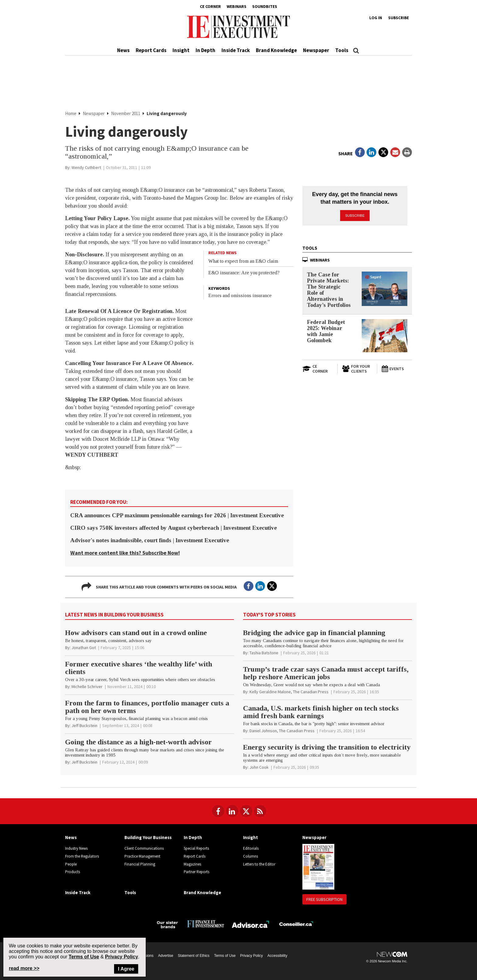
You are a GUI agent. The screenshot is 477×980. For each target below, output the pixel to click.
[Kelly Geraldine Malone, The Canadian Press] (289, 692)
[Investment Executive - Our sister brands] (167, 924)
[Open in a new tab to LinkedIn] (371, 152)
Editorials (251, 848)
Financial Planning (140, 864)
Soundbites (265, 6)
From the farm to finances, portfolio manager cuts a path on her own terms (147, 707)
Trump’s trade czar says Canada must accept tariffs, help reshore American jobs (326, 673)
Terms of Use (225, 956)
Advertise (166, 956)
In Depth (205, 50)
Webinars (237, 6)
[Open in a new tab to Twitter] (383, 152)
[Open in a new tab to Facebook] (360, 152)
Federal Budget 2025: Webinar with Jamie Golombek (326, 331)
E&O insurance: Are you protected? (244, 273)
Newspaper (316, 50)
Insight (181, 50)
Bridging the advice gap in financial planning (314, 633)
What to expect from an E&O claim (243, 261)
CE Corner (210, 6)
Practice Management (142, 856)
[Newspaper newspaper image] (318, 867)
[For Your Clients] (357, 369)
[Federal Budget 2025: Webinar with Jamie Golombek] (385, 335)
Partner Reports (197, 872)
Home (71, 113)
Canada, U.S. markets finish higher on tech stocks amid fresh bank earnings (321, 712)
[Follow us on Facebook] (218, 811)
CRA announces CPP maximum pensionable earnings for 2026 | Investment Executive (177, 515)
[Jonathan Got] (84, 648)
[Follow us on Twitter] (246, 811)
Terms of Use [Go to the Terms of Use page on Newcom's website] (84, 957)
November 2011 (126, 113)
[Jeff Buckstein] (84, 725)
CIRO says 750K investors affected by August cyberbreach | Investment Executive (174, 528)
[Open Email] (395, 152)
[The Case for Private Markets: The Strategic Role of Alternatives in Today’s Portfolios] (385, 289)
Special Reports (196, 848)
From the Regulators (82, 856)
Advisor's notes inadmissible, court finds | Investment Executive (150, 540)
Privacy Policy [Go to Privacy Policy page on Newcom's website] (122, 957)
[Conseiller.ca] (296, 924)
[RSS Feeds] (260, 811)
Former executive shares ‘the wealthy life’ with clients (139, 668)
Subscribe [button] (355, 216)
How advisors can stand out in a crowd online (136, 633)
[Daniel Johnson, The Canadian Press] (282, 731)
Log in (376, 18)
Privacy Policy (251, 956)
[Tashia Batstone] (264, 653)
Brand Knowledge (276, 50)
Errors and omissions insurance (240, 295)
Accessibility (277, 956)
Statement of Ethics (194, 956)
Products (73, 872)
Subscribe (399, 18)
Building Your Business (148, 837)
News (123, 50)
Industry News (76, 848)
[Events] (397, 369)
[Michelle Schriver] (87, 687)
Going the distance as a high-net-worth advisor (138, 742)
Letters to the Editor (259, 864)
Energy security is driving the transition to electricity (327, 747)
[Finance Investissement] (205, 924)
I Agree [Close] (126, 969)
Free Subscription (324, 899)
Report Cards (151, 50)
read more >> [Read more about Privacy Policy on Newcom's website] (24, 968)
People (71, 864)
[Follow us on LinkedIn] (232, 811)
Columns (251, 856)
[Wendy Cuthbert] (86, 167)
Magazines (192, 864)
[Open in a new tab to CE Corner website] (318, 369)
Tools (342, 50)
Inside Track (236, 50)
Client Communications (144, 848)
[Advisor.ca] (251, 924)
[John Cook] (259, 767)
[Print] (407, 152)
